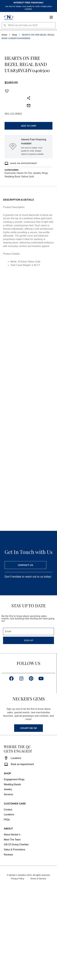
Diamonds (10, 265)
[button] (6, 184)
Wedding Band (12, 269)
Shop (15, 35)
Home (4, 35)
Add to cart (29, 218)
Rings (45, 265)
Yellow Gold (27, 269)
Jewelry (37, 265)
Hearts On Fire (24, 265)
